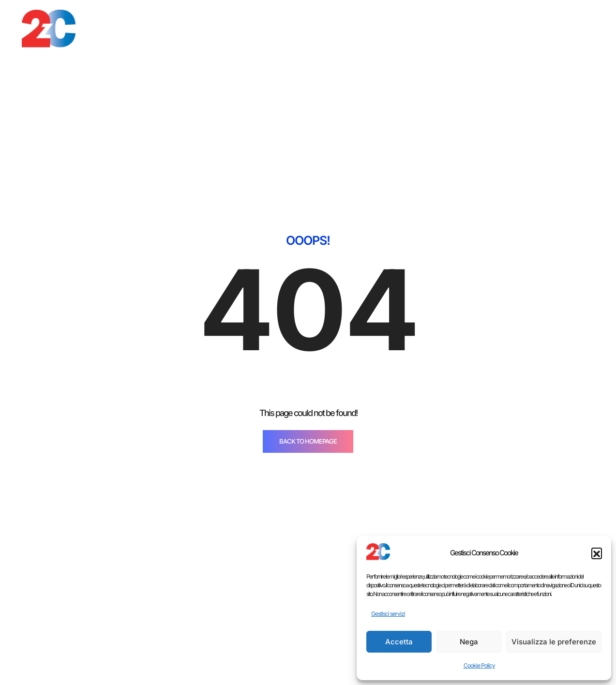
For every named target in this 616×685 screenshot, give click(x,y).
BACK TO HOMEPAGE (308, 273)
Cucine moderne (298, 674)
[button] (597, 553)
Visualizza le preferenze (554, 642)
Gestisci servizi (388, 614)
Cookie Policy (479, 665)
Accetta (399, 642)
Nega (469, 642)
